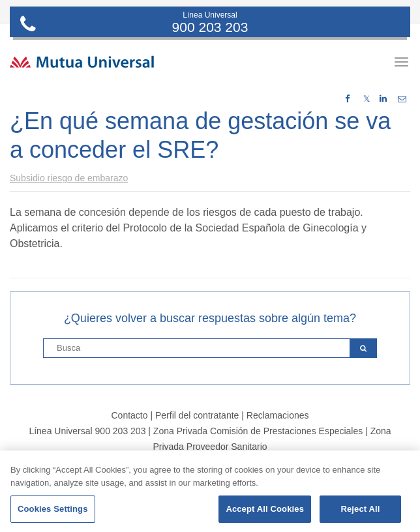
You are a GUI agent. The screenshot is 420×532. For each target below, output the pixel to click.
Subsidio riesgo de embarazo (69, 178)
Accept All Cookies (265, 509)
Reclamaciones (278, 415)
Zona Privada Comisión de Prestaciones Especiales (258, 431)
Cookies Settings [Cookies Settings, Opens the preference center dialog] (53, 509)
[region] (210, 491)
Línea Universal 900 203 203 (87, 431)
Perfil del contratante (197, 415)
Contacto (129, 415)
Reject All (360, 509)
